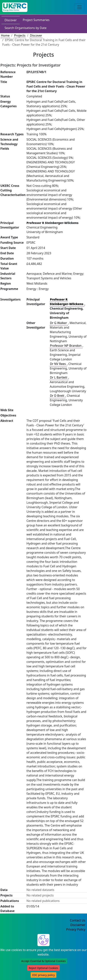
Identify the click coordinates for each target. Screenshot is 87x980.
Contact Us (78, 920)
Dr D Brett (57, 396)
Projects (20, 35)
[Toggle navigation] (79, 7)
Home (5, 35)
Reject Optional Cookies (43, 968)
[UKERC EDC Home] (15, 7)
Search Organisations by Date (26, 28)
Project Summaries (36, 20)
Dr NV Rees (58, 364)
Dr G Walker (59, 323)
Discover (11, 20)
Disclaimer (78, 925)
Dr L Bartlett (59, 377)
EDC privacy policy (43, 975)
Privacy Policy (76, 929)
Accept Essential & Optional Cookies (44, 961)
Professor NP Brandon (66, 346)
